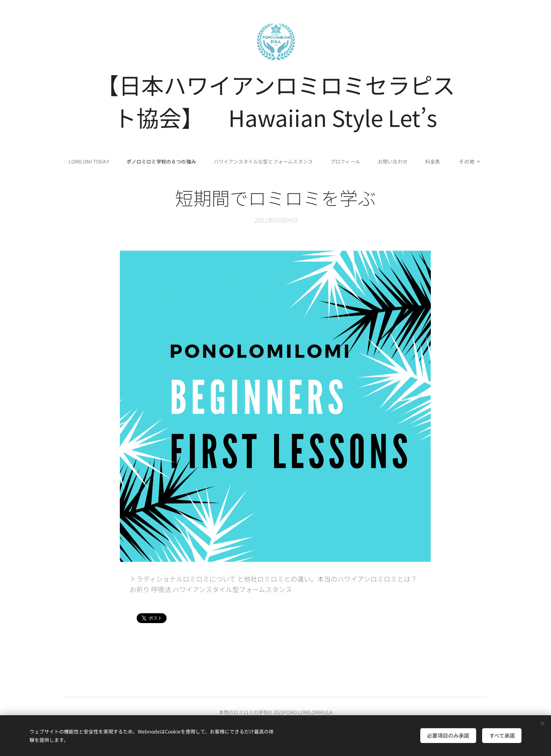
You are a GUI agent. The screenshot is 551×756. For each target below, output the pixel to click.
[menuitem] (88, 161)
